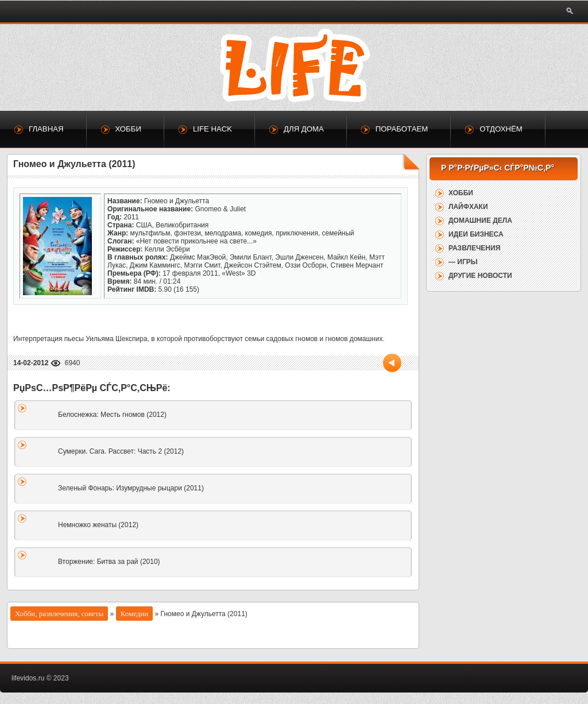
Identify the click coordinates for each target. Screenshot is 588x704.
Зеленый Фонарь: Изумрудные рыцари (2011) (131, 488)
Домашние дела (480, 221)
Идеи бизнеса (476, 234)
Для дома (304, 129)
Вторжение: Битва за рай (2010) (109, 562)
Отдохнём (501, 129)
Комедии (135, 614)
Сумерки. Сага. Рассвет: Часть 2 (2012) (121, 451)
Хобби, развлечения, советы (59, 614)
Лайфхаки (468, 207)
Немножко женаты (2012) (98, 525)
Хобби (128, 129)
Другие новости (480, 276)
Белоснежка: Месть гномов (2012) (112, 415)
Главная (46, 129)
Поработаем (402, 129)
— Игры (463, 262)
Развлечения (474, 248)
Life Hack (212, 129)
